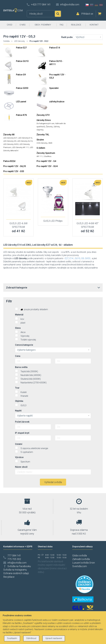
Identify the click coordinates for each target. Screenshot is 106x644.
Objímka (19, 401)
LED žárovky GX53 (11, 144)
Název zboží (21, 467)
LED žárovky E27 (10, 138)
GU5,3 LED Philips (53, 221)
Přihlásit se (87, 14)
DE (96, 5)
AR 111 (40, 156)
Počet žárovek (22, 422)
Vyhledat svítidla (53, 482)
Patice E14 (55, 48)
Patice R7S (21, 115)
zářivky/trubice (57, 102)
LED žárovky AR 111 (20, 147)
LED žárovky (20, 41)
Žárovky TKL (43, 135)
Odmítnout (31, 638)
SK (92, 5)
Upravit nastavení (54, 638)
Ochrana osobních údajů (16, 573)
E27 (67, 258)
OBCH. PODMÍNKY (43, 25)
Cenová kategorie (24, 345)
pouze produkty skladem (31, 309)
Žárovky (49, 127)
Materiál (19, 315)
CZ (87, 5)
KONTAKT (94, 25)
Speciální (54, 88)
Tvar (17, 388)
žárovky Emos (44, 120)
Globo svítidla (80, 555)
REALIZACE (76, 25)
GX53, (88, 258)
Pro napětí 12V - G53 (14, 171)
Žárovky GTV (43, 115)
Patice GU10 (22, 61)
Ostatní (19, 444)
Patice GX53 (22, 88)
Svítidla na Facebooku (19, 566)
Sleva (18, 328)
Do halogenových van (45, 123)
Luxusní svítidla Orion (84, 563)
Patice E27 (21, 48)
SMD (50, 143)
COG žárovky (42, 143)
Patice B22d (9, 161)
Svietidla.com (80, 566)
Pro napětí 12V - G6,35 (15, 166)
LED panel (21, 102)
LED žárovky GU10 (25, 141)
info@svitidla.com (70, 4)
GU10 (77, 258)
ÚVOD (10, 25)
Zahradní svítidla (81, 559)
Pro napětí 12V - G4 (46, 161)
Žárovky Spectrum (46, 153)
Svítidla (6, 41)
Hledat (58, 14)
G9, (83, 258)
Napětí (18, 411)
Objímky (40, 130)
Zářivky (57, 127)
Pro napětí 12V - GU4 (47, 166)
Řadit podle (67, 37)
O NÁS (23, 25)
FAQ (62, 25)
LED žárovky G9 (10, 141)
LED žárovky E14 (25, 138)
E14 (71, 258)
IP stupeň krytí (22, 433)
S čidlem (41, 148)
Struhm (40, 140)
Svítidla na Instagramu (15, 570)
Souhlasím (12, 638)
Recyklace (9, 577)
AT (101, 5)
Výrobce (19, 457)
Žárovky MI (9, 135)
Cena (18, 356)
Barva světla (21, 367)
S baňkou (47, 156)
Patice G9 (21, 75)
